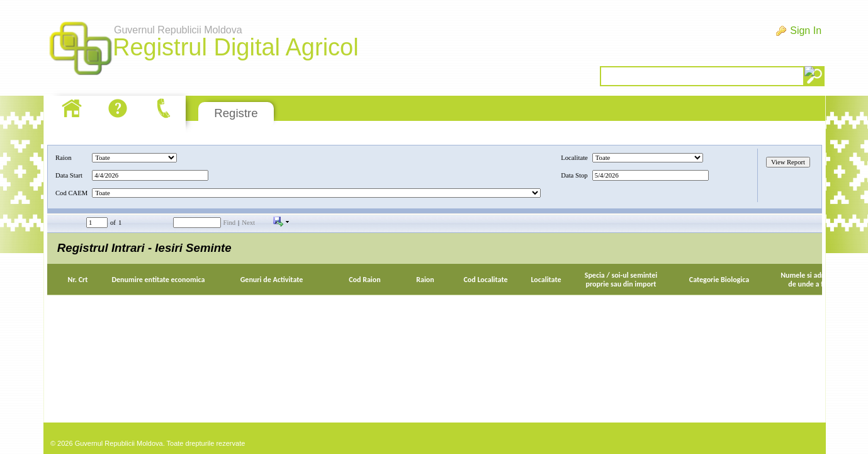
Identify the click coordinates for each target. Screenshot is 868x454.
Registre (236, 113)
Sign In (806, 31)
